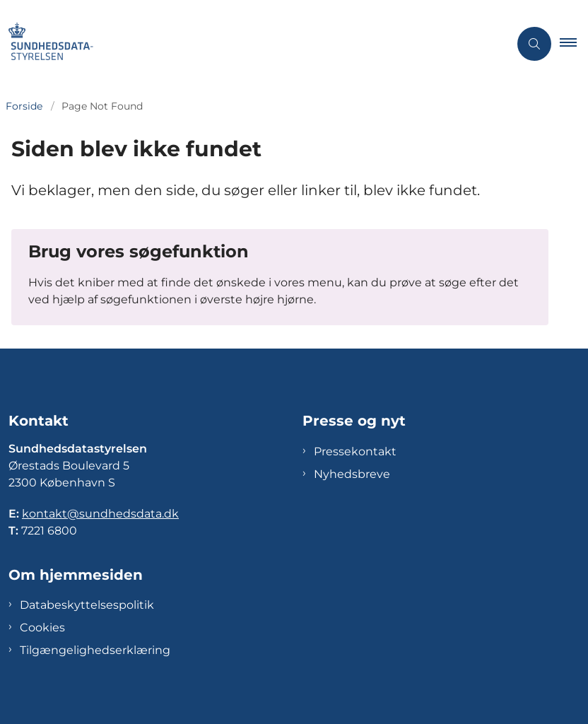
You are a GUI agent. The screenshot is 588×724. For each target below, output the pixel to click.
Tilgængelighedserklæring (95, 650)
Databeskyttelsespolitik (87, 605)
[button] (574, 44)
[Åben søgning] (534, 44)
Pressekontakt (355, 451)
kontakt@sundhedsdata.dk (100, 514)
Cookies (42, 627)
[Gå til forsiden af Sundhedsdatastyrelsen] (249, 44)
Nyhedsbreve (352, 474)
